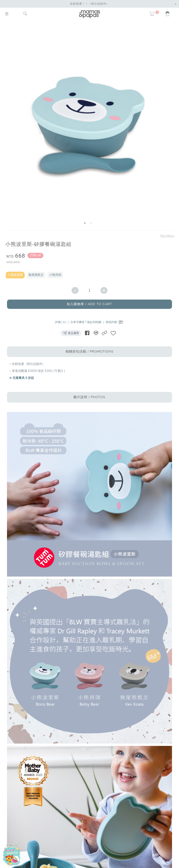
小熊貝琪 (55, 275)
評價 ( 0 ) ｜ (63, 322)
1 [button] (85, 223)
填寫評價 (115, 322)
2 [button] (91, 223)
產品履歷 (71, 333)
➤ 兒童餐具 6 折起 (22, 378)
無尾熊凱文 (36, 275)
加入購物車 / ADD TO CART (89, 304)
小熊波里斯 (15, 275)
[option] (88, 126)
